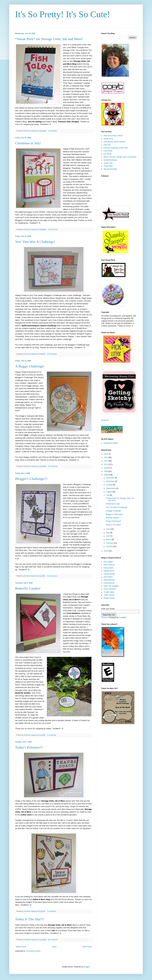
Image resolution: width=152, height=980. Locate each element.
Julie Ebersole (109, 580)
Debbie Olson (109, 571)
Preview (104, 617)
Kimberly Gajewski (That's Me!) (116, 148)
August (109, 492)
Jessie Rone (108, 139)
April (108, 536)
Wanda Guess (109, 598)
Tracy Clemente (110, 589)
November (111, 481)
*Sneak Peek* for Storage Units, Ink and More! (49, 39)
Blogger (87, 967)
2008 (106, 475)
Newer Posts (21, 947)
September (111, 488)
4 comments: (53, 131)
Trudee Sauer (109, 592)
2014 (106, 454)
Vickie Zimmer (109, 595)
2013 (106, 457)
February (110, 543)
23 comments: (53, 229)
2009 (106, 471)
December (111, 478)
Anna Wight (108, 562)
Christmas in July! (28, 143)
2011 (106, 464)
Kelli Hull (107, 145)
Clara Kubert (108, 568)
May (108, 533)
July (108, 495)
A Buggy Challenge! (30, 366)
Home (54, 947)
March (109, 539)
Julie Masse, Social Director (114, 142)
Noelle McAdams (110, 160)
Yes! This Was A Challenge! (35, 242)
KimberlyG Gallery (111, 443)
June (108, 529)
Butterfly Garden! (28, 588)
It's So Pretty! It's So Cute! (63, 14)
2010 (106, 468)
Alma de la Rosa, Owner (113, 136)
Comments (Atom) (33, 951)
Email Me (105, 420)
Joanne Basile (109, 574)
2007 (106, 551)
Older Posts (87, 947)
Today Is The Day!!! (30, 919)
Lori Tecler (108, 154)
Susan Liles (108, 163)
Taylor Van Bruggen (111, 586)
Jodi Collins (108, 577)
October (110, 485)
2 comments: (52, 735)
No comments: (53, 940)
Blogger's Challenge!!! (31, 479)
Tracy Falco (108, 166)
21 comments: (53, 466)
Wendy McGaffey (110, 169)
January (110, 546)
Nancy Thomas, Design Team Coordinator (120, 157)
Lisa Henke (108, 151)
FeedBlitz (123, 617)
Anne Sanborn (109, 565)
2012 (106, 461)
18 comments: (52, 354)
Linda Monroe (109, 583)
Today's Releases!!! (29, 747)
